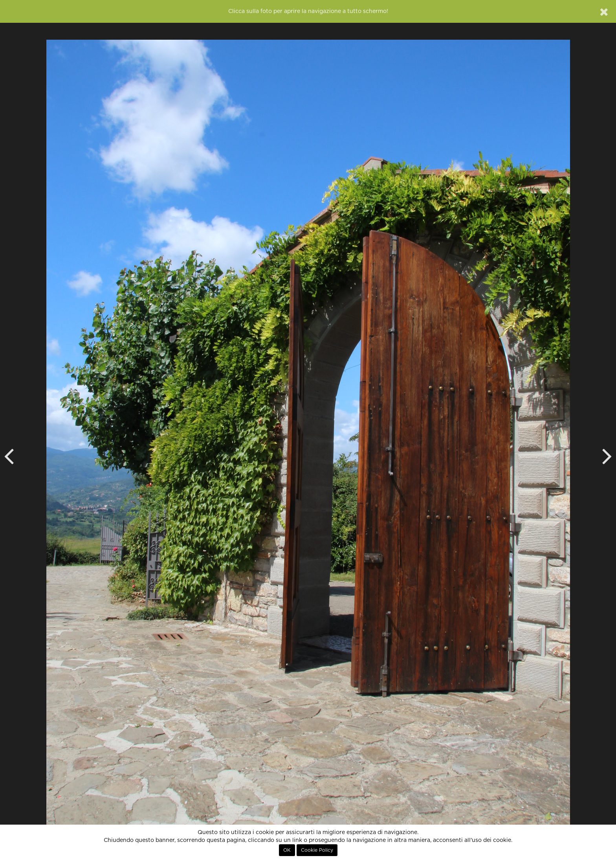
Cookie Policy (317, 850)
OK (287, 850)
